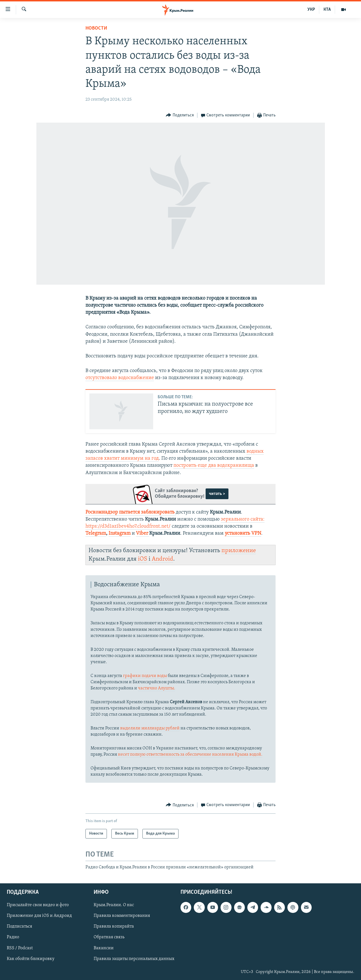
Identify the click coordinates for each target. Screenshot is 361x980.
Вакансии (104, 948)
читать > (217, 494)
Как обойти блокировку (31, 959)
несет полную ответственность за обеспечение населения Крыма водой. (190, 755)
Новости (96, 28)
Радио (13, 937)
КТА (327, 10)
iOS (143, 559)
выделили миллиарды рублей (150, 728)
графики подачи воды (145, 676)
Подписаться (19, 926)
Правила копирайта (114, 926)
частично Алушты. (157, 688)
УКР (311, 10)
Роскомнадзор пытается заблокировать (130, 512)
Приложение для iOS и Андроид (39, 916)
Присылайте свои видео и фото (38, 905)
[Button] (180, 115)
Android (162, 559)
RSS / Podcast (20, 948)
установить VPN (243, 533)
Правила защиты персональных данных (134, 959)
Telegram (96, 533)
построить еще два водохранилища (214, 465)
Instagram (120, 533)
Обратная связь (109, 937)
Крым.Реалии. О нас (114, 905)
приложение (239, 551)
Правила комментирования (122, 916)
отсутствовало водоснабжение (120, 378)
